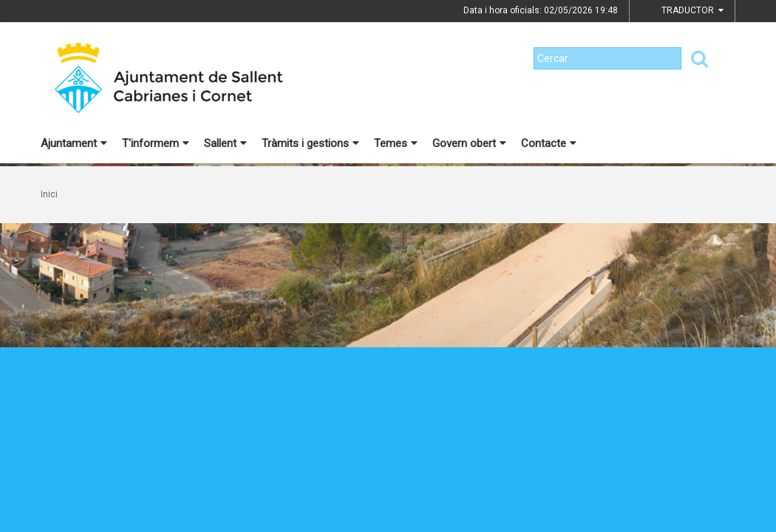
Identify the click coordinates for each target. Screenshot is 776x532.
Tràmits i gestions (310, 143)
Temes (396, 143)
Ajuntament (74, 143)
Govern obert (469, 143)
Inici (49, 194)
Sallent (225, 143)
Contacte (549, 143)
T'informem (156, 143)
